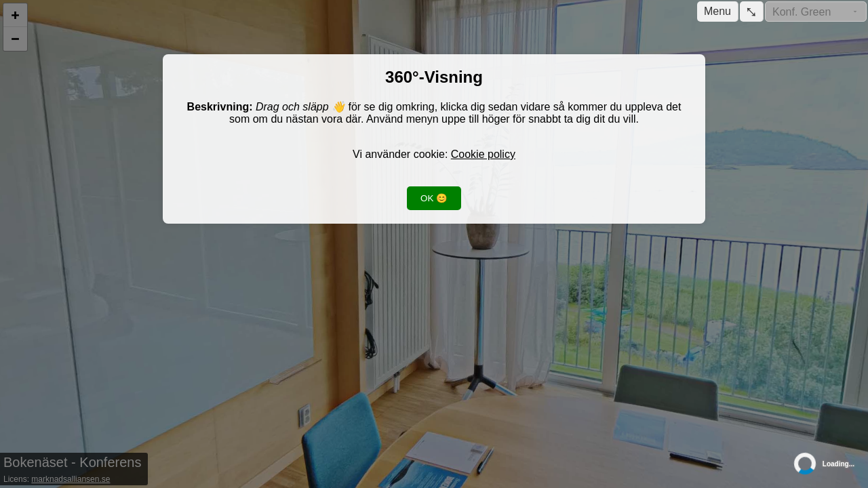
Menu (717, 11)
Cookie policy (483, 154)
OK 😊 (434, 198)
